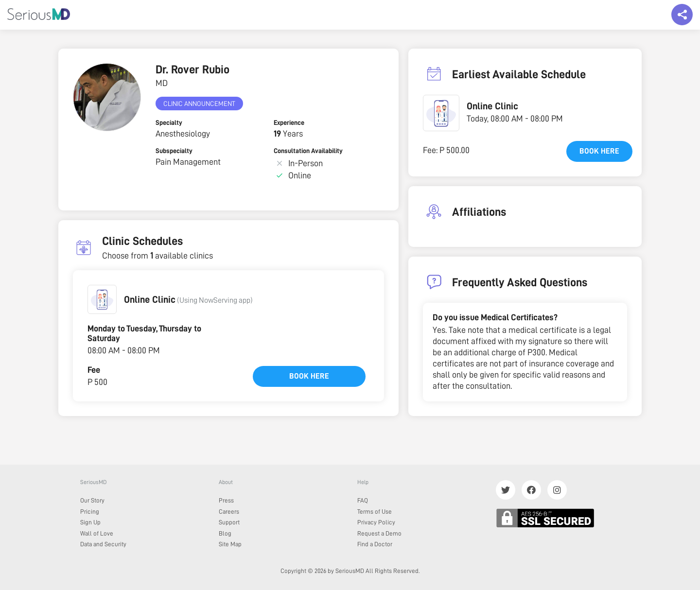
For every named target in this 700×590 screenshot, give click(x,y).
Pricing (90, 512)
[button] (102, 299)
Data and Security (103, 544)
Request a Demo (379, 533)
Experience (289, 122)
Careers (229, 512)
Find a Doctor (375, 544)
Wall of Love (97, 533)
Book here (309, 376)
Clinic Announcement (199, 104)
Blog (225, 533)
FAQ (363, 500)
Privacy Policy (376, 522)
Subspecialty (174, 151)
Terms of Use (375, 512)
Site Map (230, 544)
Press (226, 500)
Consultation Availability (308, 151)
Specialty (169, 122)
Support (229, 522)
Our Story (92, 500)
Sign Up (90, 522)
